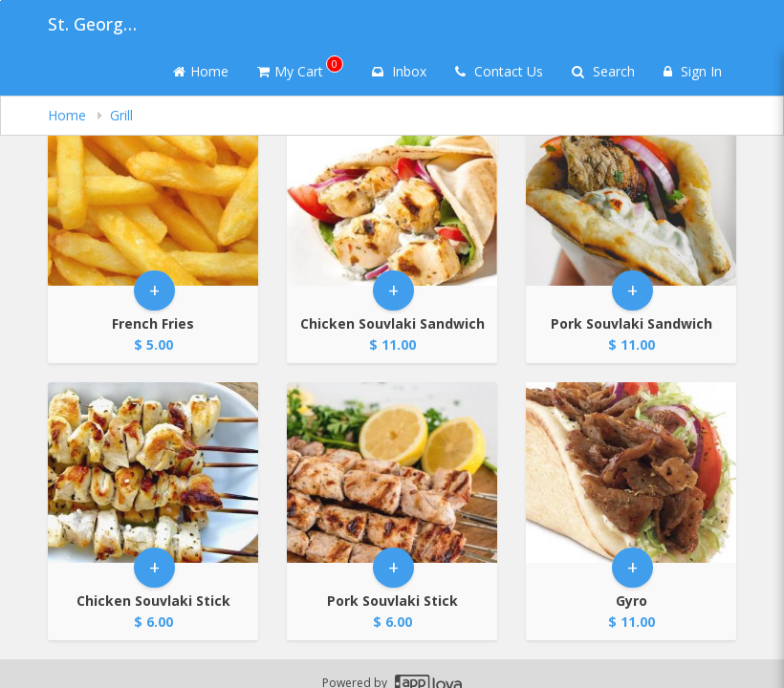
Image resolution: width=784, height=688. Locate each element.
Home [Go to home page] (201, 71)
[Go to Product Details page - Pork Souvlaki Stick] (392, 473)
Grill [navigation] (121, 115)
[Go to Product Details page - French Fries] (153, 195)
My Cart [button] (300, 68)
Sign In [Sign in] (693, 71)
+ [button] (154, 290)
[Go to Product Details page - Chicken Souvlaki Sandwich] (392, 195)
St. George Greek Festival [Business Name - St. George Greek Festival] (96, 24)
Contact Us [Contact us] (499, 71)
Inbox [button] (399, 71)
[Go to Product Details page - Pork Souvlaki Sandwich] (631, 195)
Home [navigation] (69, 115)
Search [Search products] (603, 71)
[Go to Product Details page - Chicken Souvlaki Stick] (153, 473)
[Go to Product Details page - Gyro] (631, 473)
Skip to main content (0, 0)
